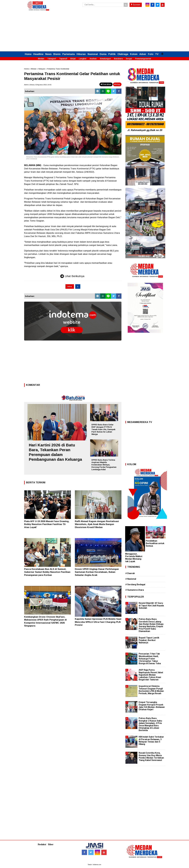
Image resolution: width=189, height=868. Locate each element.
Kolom (134, 54)
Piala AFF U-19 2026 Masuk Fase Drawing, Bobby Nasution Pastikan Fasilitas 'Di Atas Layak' (47, 524)
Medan (41, 59)
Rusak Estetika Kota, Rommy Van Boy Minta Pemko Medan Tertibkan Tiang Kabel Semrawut (151, 757)
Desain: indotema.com (94, 865)
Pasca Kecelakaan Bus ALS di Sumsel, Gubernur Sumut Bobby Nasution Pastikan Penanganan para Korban (47, 572)
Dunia (103, 54)
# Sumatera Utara (135, 590)
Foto (151, 54)
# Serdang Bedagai (135, 584)
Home (28, 54)
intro (70, 287)
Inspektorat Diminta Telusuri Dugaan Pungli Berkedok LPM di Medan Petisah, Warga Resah (151, 690)
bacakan (106, 84)
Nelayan (42, 69)
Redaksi (42, 844)
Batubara (118, 59)
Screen (136, 5)
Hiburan (81, 54)
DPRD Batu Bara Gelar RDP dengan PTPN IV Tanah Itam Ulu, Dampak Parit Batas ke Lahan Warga (103, 429)
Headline (38, 54)
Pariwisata (69, 54)
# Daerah (130, 573)
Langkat (83, 59)
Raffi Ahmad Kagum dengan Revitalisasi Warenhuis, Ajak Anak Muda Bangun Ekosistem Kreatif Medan (97, 524)
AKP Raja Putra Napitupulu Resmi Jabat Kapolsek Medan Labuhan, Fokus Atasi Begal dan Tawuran (151, 675)
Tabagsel (52, 59)
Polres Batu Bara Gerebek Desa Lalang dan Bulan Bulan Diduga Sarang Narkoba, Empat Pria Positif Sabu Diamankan (151, 625)
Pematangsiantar (143, 59)
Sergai (129, 59)
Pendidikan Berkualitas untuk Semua (155, 543)
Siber (51, 844)
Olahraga (123, 54)
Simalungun (105, 59)
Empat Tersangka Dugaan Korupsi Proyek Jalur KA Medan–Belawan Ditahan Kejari (152, 706)
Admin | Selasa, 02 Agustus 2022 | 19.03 (38, 85)
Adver (143, 54)
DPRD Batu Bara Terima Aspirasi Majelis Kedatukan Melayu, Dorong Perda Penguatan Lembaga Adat (104, 465)
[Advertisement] (94, 31)
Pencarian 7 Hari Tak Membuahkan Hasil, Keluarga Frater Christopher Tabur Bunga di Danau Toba (150, 659)
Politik (112, 54)
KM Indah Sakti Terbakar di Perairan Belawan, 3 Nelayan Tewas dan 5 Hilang (151, 740)
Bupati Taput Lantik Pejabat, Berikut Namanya (149, 640)
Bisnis (57, 54)
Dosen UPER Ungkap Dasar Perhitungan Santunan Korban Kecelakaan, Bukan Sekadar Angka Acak (97, 572)
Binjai (73, 59)
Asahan (93, 59)
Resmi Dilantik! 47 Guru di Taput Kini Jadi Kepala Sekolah (151, 605)
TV (157, 54)
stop (117, 84)
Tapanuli (63, 59)
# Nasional (131, 579)
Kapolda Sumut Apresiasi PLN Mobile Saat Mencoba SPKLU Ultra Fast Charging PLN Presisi (98, 622)
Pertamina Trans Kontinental (58, 69)
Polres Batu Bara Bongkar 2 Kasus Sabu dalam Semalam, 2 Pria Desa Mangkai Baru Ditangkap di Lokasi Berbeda (150, 724)
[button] (162, 53)
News (48, 54)
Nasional (93, 54)
